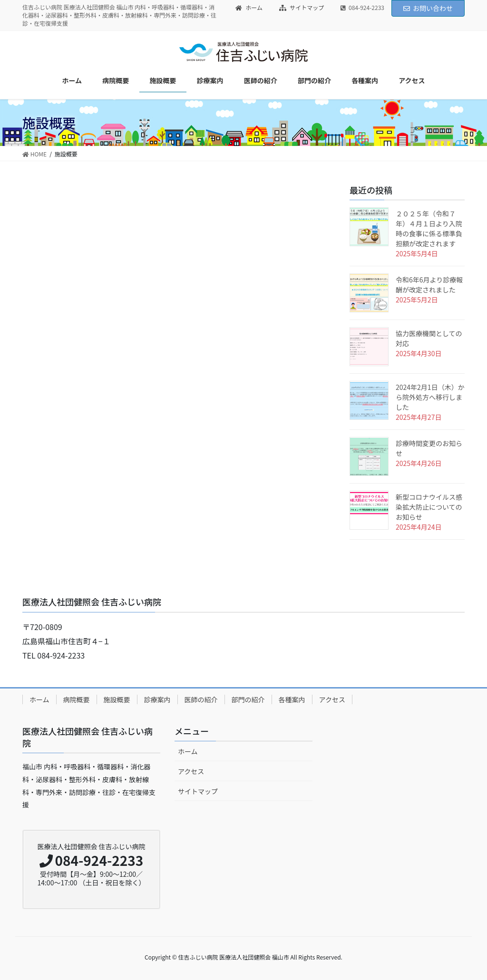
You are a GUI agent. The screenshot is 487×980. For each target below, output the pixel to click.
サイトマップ (302, 8)
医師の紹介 (201, 699)
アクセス (332, 699)
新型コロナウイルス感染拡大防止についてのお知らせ (429, 507)
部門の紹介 (248, 699)
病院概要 (77, 699)
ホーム (249, 8)
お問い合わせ (428, 8)
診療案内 (157, 699)
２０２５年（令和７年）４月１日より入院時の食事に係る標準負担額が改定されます (429, 228)
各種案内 (292, 699)
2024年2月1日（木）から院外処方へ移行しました (430, 397)
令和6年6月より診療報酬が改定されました (429, 285)
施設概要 (117, 699)
